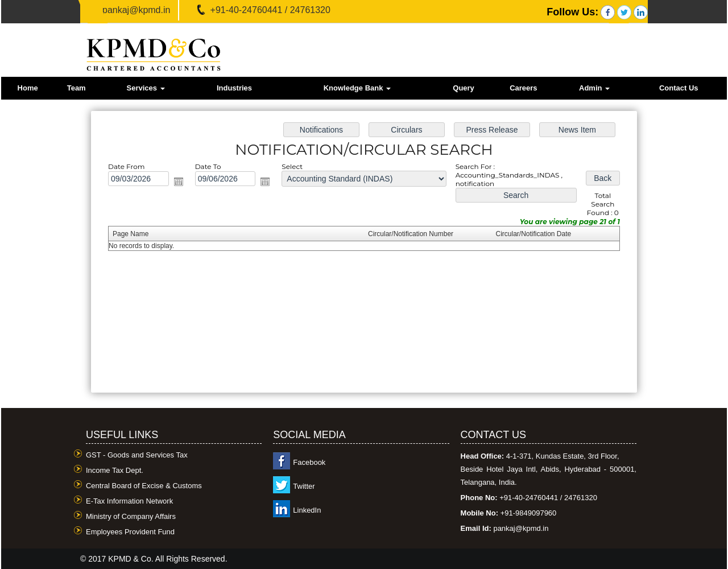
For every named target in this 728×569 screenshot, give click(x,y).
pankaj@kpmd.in (136, 10)
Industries (234, 88)
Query (464, 88)
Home (28, 88)
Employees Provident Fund (130, 532)
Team (76, 88)
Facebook (309, 462)
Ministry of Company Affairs (131, 516)
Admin (594, 88)
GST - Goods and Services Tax (137, 455)
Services (145, 88)
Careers (523, 88)
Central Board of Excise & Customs (144, 486)
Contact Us (679, 88)
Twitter (304, 486)
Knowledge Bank (357, 88)
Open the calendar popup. (182, 183)
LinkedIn (307, 510)
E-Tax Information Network (129, 501)
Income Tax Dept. (115, 470)
